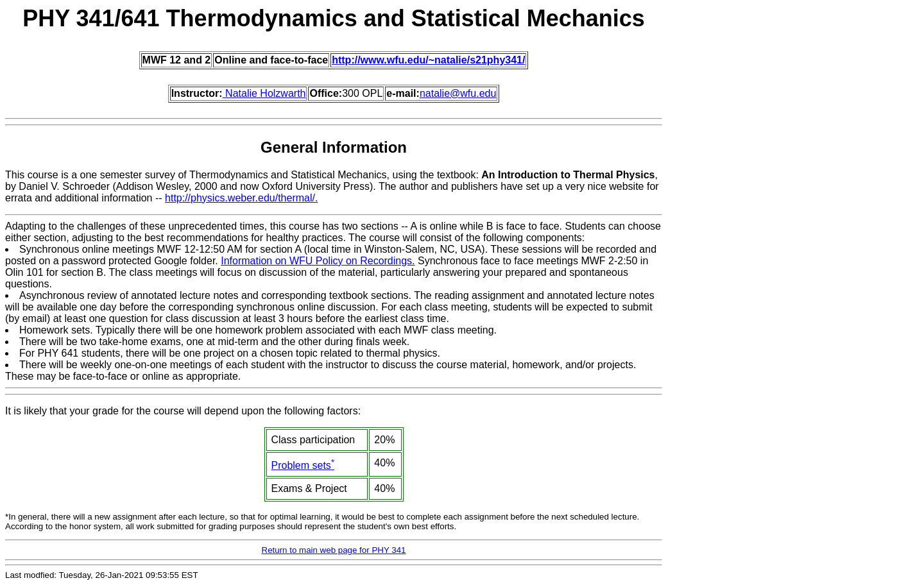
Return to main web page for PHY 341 (334, 550)
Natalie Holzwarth (264, 93)
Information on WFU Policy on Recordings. (318, 261)
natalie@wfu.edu (458, 93)
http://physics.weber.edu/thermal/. (241, 198)
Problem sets (303, 465)
